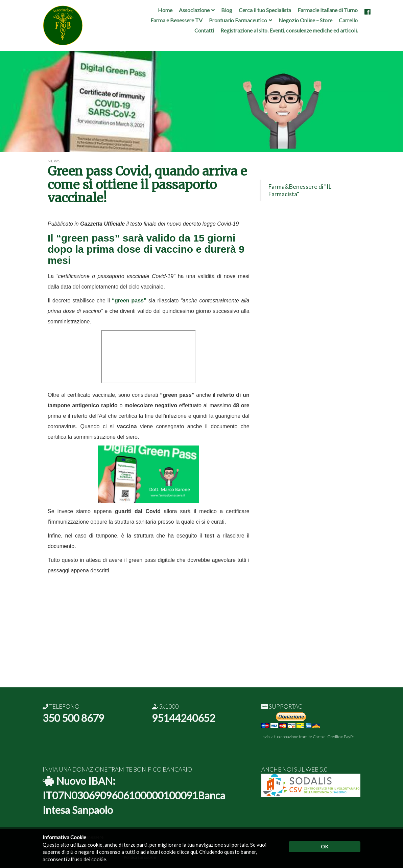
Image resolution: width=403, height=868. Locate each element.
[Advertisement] (201, 640)
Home (165, 10)
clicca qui (187, 852)
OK (325, 847)
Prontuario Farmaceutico (238, 20)
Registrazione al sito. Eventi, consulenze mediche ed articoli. (289, 30)
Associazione (194, 10)
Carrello (348, 20)
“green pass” (88, 238)
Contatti (204, 30)
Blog (227, 10)
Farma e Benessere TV (176, 20)
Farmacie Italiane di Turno (328, 10)
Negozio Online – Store (305, 20)
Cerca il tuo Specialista (265, 10)
